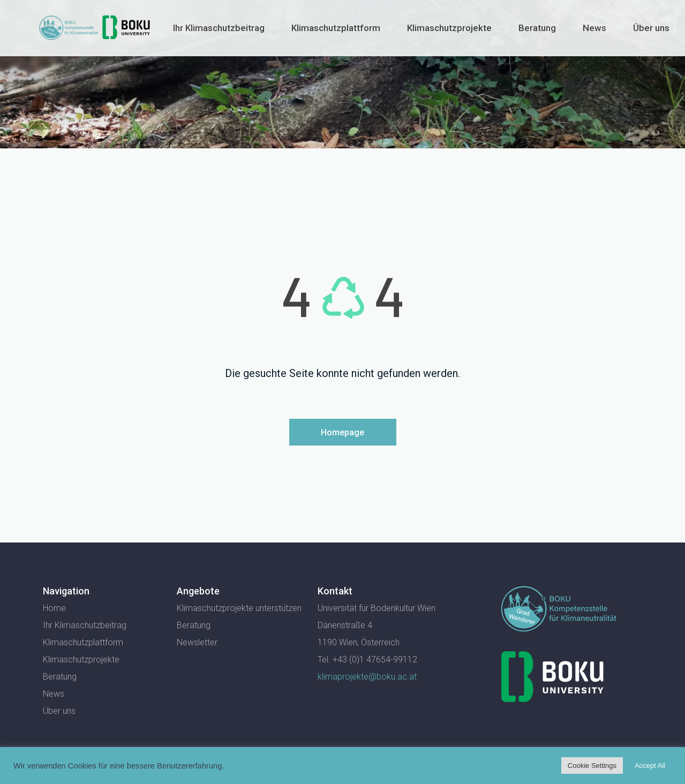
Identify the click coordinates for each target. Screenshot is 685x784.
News (594, 28)
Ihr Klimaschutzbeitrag (219, 28)
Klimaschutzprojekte (449, 28)
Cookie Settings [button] (592, 766)
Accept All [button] (650, 766)
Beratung (537, 28)
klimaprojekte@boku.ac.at (367, 677)
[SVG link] (559, 609)
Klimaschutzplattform (336, 28)
